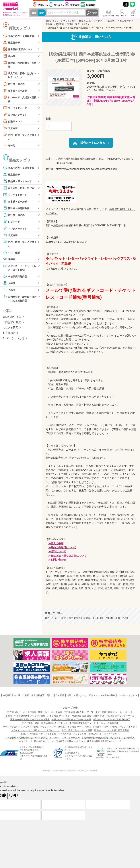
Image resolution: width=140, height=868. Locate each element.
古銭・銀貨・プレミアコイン (20, 137)
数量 (48, 119)
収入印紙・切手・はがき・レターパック (18, 75)
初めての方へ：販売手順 (20, 169)
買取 (34, 13)
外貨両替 (75, 5)
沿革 (69, 695)
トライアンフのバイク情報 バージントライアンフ (35, 730)
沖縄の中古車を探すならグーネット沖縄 (30, 719)
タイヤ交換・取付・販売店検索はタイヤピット (45, 723)
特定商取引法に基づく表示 (16, 695)
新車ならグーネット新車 (50, 712)
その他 (9, 146)
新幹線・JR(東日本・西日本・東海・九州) (66, 24)
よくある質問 (10, 329)
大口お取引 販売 (12, 324)
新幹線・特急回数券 (17, 209)
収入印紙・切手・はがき (20, 189)
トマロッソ (55, 738)
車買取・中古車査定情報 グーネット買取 (25, 716)
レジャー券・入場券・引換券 (20, 99)
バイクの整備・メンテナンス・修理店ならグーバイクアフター (88, 734)
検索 (94, 13)
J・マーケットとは (14, 340)
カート (133, 16)
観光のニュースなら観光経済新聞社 (112, 730)
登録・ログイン (122, 16)
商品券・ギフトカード (18, 182)
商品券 (9, 56)
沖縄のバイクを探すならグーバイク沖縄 (71, 719)
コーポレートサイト (127, 695)
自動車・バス (13, 122)
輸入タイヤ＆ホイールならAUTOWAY (111, 719)
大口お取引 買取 (12, 319)
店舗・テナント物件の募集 (102, 695)
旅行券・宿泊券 (14, 84)
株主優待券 (12, 42)
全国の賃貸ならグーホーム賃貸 (77, 730)
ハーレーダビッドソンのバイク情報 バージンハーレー (29, 727)
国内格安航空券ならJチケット (71, 741)
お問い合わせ (109, 16)
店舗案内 (91, 5)
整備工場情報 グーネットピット (117, 712)
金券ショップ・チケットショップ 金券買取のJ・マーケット (75, 21)
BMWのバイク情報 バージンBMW (74, 727)
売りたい (43, 5)
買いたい (59, 5)
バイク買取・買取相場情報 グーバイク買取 (27, 738)
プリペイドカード (16, 108)
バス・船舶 (12, 254)
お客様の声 (9, 335)
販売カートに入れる (93, 143)
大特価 (9, 285)
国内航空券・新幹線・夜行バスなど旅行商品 (20, 300)
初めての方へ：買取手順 (20, 36)
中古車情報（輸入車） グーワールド (82, 712)
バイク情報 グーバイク (58, 716)
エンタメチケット (16, 115)
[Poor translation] (13, 796)
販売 (42, 13)
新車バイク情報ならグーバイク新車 (38, 734)
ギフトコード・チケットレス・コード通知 (20, 269)
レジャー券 (12, 223)
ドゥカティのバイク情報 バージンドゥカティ (115, 727)
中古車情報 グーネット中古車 (22, 712)
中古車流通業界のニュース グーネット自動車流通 (94, 723)
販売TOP (112, 21)
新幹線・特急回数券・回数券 (20, 64)
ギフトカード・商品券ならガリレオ (36, 741)
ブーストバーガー (71, 738)
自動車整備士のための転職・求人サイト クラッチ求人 (108, 738)
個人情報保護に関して (42, 695)
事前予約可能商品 (16, 278)
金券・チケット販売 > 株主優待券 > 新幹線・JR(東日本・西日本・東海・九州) (86, 618)
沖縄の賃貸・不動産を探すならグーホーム (114, 716)
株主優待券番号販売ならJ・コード (104, 741)
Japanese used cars (81, 716)
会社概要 (60, 695)
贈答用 (9, 260)
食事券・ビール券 (16, 91)
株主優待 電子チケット (19, 49)
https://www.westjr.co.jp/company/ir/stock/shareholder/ (86, 169)
